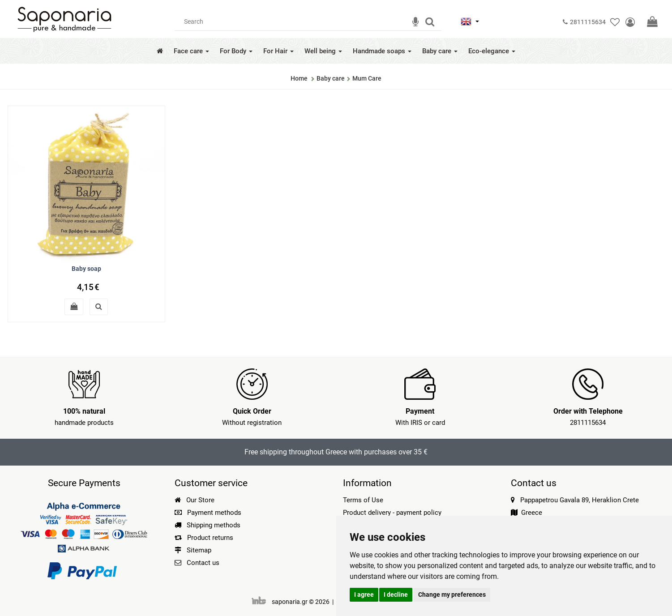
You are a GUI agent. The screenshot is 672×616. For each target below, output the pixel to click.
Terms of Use (363, 500)
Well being (323, 51)
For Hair (278, 51)
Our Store (195, 500)
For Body (236, 51)
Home (299, 78)
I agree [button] (364, 595)
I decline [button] (396, 595)
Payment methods (208, 513)
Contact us (203, 563)
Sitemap (193, 550)
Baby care (440, 51)
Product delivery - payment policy (392, 513)
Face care (191, 51)
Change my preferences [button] (452, 595)
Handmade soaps (382, 51)
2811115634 (588, 423)
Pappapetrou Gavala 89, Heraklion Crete (580, 500)
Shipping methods (208, 525)
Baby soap (86, 269)
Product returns (204, 538)
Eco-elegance (492, 51)
